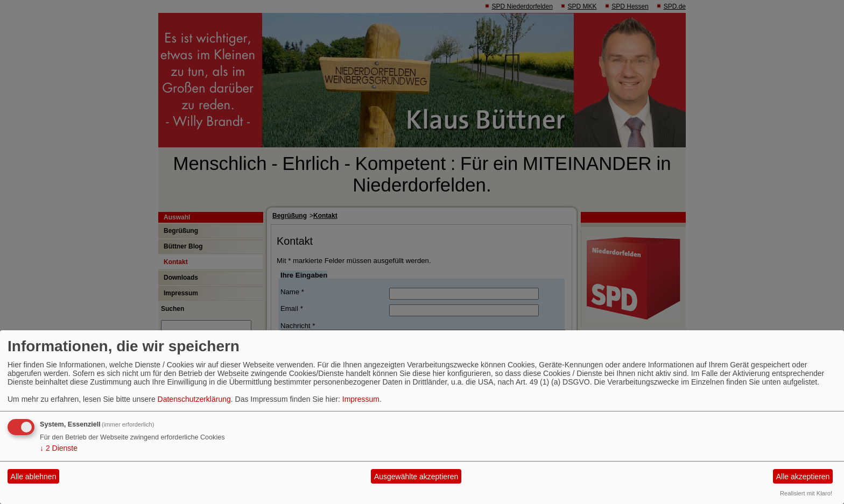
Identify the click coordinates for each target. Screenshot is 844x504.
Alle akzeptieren (803, 477)
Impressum (361, 399)
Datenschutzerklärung (194, 399)
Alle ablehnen (34, 477)
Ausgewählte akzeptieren (416, 477)
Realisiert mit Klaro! (806, 493)
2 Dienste (59, 448)
